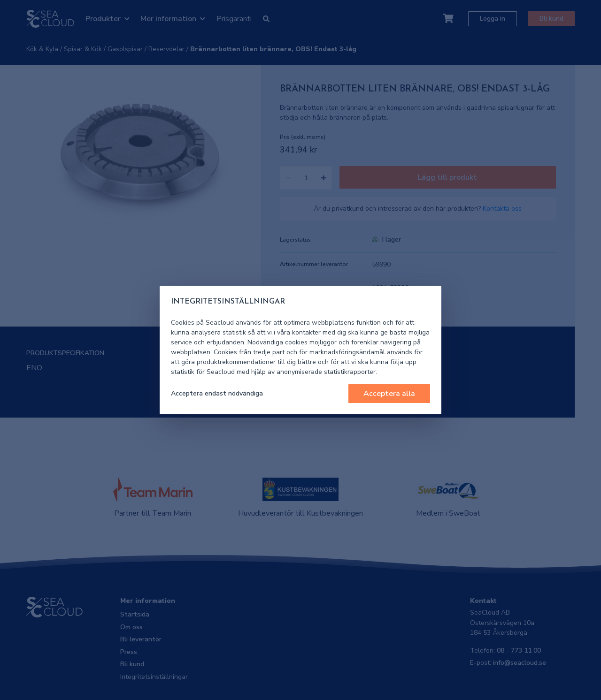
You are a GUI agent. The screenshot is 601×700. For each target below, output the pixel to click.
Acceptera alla (389, 394)
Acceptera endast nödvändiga (217, 393)
